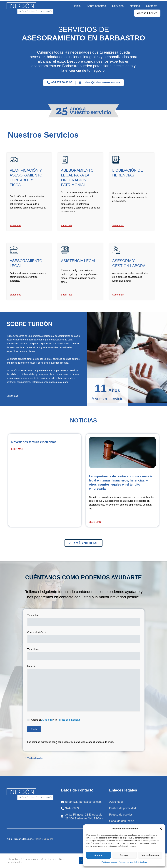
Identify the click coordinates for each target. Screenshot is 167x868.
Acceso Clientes (147, 13)
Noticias (135, 6)
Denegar (124, 855)
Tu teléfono (84, 655)
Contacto (152, 6)
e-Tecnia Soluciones (43, 839)
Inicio (77, 6)
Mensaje (84, 689)
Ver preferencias (150, 855)
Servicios (118, 6)
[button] (161, 829)
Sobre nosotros (96, 6)
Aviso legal (143, 862)
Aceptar (98, 855)
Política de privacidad (128, 862)
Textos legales (35, 758)
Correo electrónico (84, 638)
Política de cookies (109, 862)
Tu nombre (84, 621)
